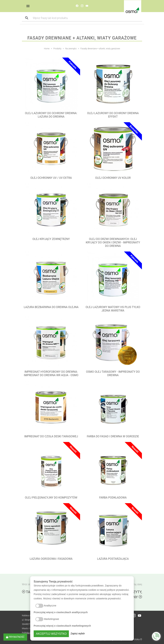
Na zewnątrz (71, 49)
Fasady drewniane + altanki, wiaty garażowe (100, 49)
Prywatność (15, 637)
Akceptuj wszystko (51, 634)
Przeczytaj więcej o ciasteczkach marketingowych (62, 626)
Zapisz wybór (78, 633)
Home (47, 49)
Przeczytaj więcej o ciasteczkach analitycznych (61, 612)
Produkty (57, 49)
